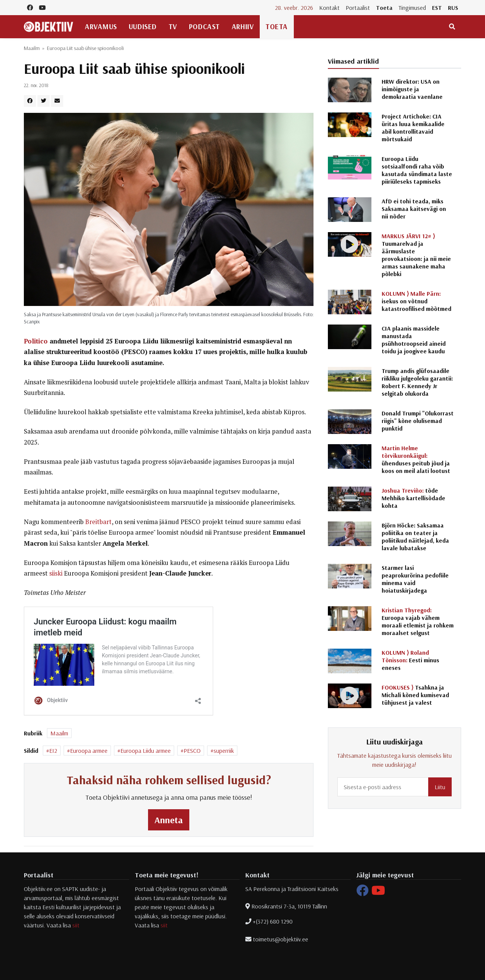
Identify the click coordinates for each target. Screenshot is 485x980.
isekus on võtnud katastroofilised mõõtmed (416, 301)
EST (437, 8)
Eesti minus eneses (410, 660)
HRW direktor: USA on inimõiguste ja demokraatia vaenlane (412, 89)
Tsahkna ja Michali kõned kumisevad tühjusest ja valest (415, 695)
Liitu (440, 787)
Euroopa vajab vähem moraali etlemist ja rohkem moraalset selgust (418, 621)
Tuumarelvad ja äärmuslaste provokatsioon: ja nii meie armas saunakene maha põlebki (416, 255)
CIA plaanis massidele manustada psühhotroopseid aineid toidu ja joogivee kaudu (414, 340)
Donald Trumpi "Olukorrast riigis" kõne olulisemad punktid (418, 421)
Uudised (143, 27)
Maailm (32, 48)
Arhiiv (243, 27)
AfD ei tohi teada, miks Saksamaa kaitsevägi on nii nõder (414, 209)
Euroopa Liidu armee (146, 751)
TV (173, 27)
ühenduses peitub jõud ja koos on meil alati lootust (416, 459)
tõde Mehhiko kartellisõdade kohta (413, 498)
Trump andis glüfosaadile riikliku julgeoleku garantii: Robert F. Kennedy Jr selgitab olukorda (417, 382)
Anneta (169, 820)
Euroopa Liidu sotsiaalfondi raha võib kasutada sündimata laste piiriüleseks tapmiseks (417, 170)
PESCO (192, 751)
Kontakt (329, 8)
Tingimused (412, 8)
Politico (36, 341)
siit (76, 925)
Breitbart (98, 522)
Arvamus (101, 27)
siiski (56, 573)
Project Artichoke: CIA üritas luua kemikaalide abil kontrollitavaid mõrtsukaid (413, 128)
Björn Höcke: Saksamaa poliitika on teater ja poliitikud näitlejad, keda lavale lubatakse (415, 537)
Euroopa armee (89, 751)
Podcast (204, 27)
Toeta (384, 8)
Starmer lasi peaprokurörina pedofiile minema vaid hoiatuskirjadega (415, 579)
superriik (224, 751)
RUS (453, 8)
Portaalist (358, 8)
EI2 (53, 751)
